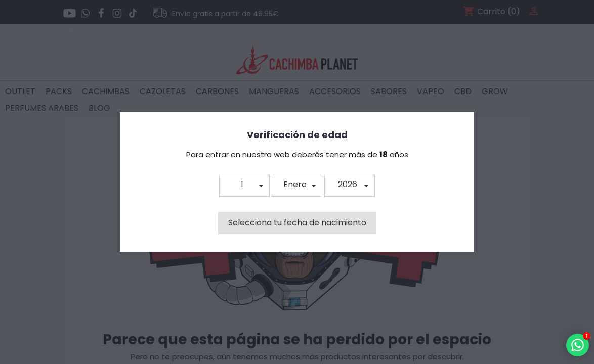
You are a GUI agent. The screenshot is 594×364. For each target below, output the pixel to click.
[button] (244, 186)
